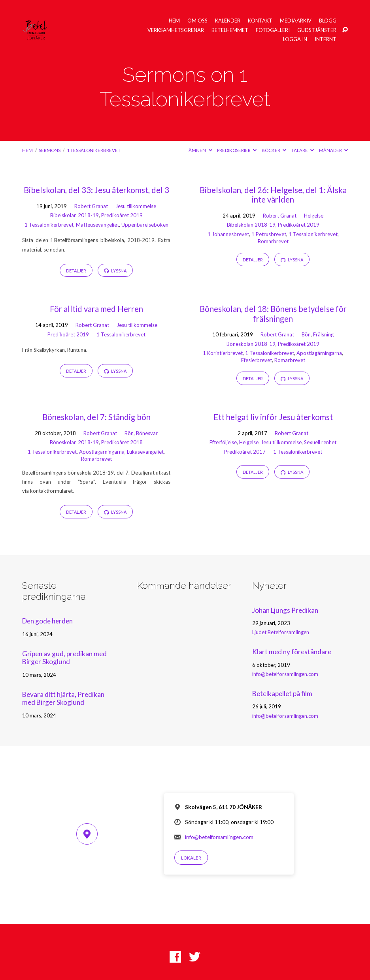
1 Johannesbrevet (228, 234)
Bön (306, 334)
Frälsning (323, 334)
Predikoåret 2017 (245, 452)
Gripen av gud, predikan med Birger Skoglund (64, 658)
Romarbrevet (273, 241)
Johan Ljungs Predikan (285, 610)
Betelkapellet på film (282, 694)
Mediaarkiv (296, 21)
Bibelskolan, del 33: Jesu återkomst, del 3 (96, 190)
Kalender (228, 21)
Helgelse (314, 216)
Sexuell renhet (320, 442)
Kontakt (260, 21)
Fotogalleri (273, 30)
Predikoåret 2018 (122, 442)
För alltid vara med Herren (96, 309)
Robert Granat (91, 206)
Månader (333, 150)
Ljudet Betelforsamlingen (281, 632)
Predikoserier (237, 150)
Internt (326, 39)
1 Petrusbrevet (269, 234)
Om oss (197, 21)
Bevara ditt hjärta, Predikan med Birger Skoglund (63, 698)
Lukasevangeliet (145, 452)
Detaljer (76, 271)
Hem (174, 21)
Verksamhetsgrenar (176, 30)
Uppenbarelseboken (145, 225)
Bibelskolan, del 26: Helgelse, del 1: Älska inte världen (273, 195)
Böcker (274, 150)
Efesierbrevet (257, 360)
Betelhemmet (230, 30)
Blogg (328, 21)
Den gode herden (47, 621)
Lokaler (191, 858)
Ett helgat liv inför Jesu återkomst (273, 417)
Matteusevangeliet (97, 225)
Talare (303, 150)
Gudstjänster (317, 30)
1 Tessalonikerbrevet (94, 150)
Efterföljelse (223, 442)
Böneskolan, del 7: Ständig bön (96, 417)
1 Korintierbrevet (223, 353)
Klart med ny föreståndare (292, 652)
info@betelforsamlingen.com (285, 674)
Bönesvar (147, 433)
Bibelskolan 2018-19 (75, 215)
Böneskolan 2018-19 (251, 344)
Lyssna (115, 271)
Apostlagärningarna (319, 353)
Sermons (50, 150)
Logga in (295, 39)
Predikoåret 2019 (122, 215)
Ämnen (200, 150)
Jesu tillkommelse (136, 206)
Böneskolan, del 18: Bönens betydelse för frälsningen (273, 314)
